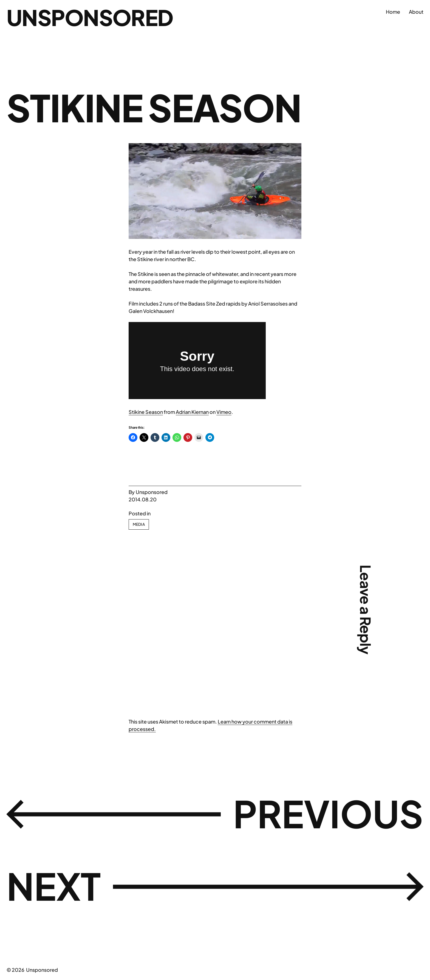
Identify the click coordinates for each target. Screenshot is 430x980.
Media (139, 524)
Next (54, 886)
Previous (328, 813)
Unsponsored (90, 17)
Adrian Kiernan (192, 412)
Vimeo (224, 412)
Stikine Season (146, 412)
